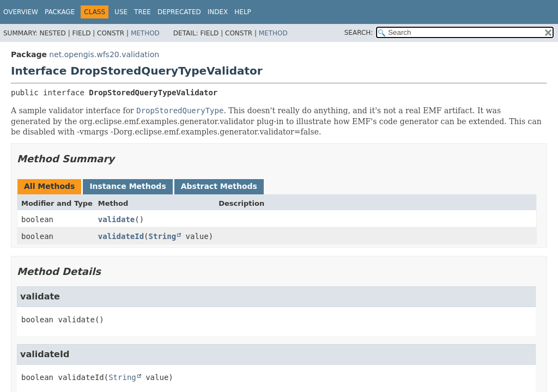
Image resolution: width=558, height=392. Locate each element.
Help (243, 12)
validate (116, 219)
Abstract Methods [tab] (219, 186)
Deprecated (179, 12)
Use (121, 12)
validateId (121, 236)
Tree (142, 12)
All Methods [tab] (49, 186)
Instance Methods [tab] (128, 186)
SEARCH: (359, 33)
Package (60, 12)
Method (145, 33)
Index (218, 12)
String (163, 236)
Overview (21, 12)
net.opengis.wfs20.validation (104, 54)
